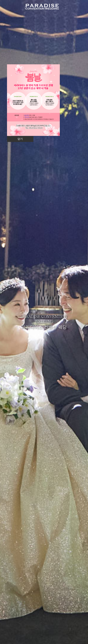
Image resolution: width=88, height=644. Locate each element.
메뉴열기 (80, 6)
